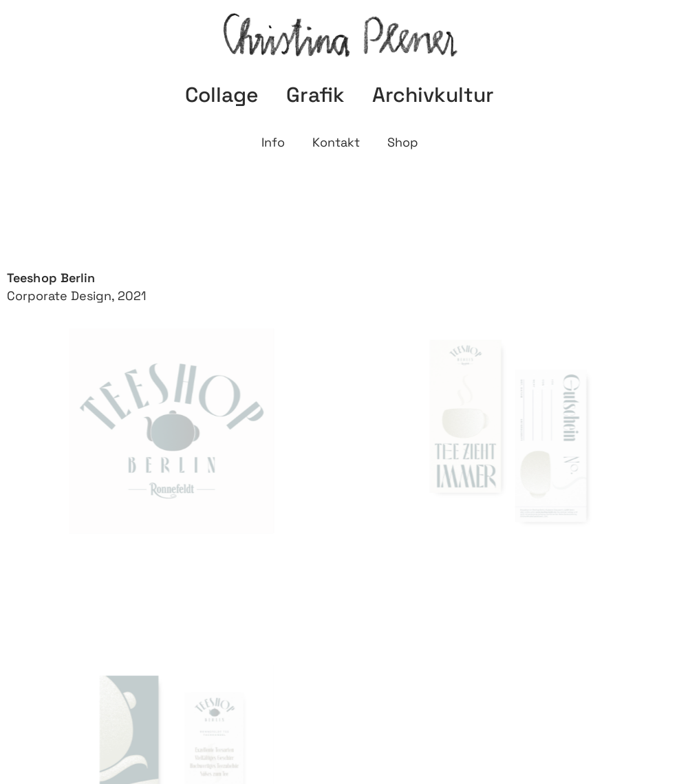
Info (273, 142)
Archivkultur (433, 95)
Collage (222, 95)
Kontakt (336, 142)
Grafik (315, 95)
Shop (403, 142)
